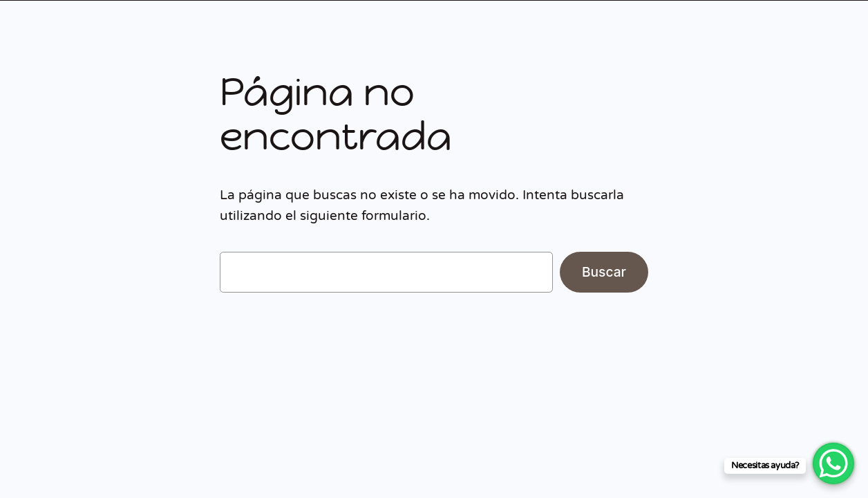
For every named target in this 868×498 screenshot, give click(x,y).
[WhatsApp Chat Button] (833, 463)
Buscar (604, 272)
